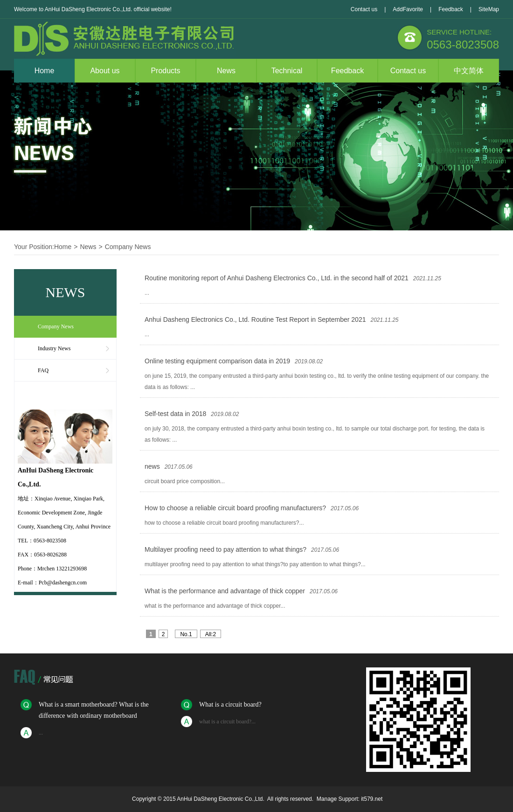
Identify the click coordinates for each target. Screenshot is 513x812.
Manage (327, 799)
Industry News (54, 348)
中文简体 (469, 71)
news (152, 466)
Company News (128, 247)
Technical (287, 71)
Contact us (364, 9)
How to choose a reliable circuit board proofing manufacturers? (235, 508)
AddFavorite (408, 9)
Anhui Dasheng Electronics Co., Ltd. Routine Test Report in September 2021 (255, 319)
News (226, 71)
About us (105, 71)
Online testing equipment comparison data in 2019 (217, 361)
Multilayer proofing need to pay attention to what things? (225, 549)
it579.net (372, 799)
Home (45, 71)
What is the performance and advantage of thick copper (225, 591)
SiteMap (489, 9)
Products (165, 71)
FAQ (43, 370)
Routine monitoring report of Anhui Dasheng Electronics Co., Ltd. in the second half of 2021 (277, 278)
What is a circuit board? (230, 704)
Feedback (451, 9)
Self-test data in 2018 (175, 414)
